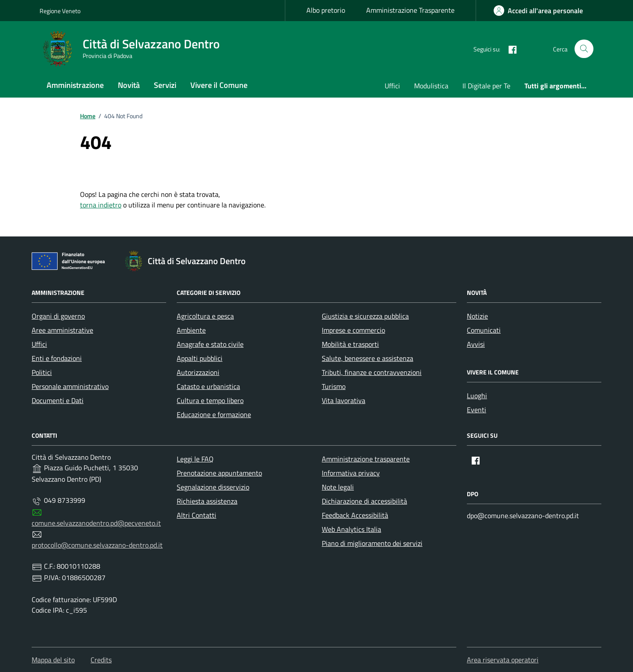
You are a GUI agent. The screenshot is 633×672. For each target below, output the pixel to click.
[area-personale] (538, 11)
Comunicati (484, 330)
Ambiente (191, 330)
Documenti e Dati (58, 400)
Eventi (477, 410)
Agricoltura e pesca (205, 316)
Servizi (165, 85)
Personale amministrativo (70, 386)
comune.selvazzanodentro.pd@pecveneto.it (96, 523)
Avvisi (476, 344)
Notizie (477, 316)
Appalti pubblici (200, 358)
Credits (101, 660)
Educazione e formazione (214, 414)
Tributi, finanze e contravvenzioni (372, 372)
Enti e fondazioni (57, 358)
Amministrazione (75, 85)
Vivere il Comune (219, 85)
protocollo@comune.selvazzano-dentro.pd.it (97, 545)
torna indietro (101, 205)
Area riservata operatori (503, 660)
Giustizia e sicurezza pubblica (365, 316)
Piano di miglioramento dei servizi (372, 543)
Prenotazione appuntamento (219, 473)
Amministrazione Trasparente (410, 10)
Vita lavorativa (344, 400)
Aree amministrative (62, 330)
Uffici (392, 86)
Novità (129, 85)
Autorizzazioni (198, 372)
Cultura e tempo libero (210, 400)
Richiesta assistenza (207, 501)
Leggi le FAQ (195, 459)
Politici (42, 372)
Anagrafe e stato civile (210, 344)
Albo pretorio (326, 10)
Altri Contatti (196, 515)
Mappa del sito (53, 660)
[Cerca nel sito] (584, 49)
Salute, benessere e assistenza (367, 358)
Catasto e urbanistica (208, 386)
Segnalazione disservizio (213, 487)
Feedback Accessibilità (355, 515)
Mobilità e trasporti (350, 344)
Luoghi (477, 396)
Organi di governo (58, 316)
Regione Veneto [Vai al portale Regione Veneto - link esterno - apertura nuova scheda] (60, 11)
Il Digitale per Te (486, 86)
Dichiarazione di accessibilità (364, 501)
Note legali (338, 487)
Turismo (334, 386)
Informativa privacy (351, 473)
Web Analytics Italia (351, 529)
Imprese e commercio (353, 330)
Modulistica (431, 86)
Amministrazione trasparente (366, 459)
